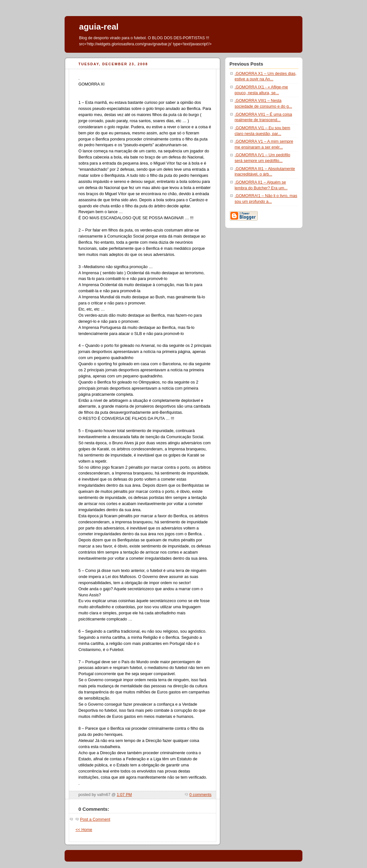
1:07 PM (124, 795)
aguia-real (99, 27)
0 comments (200, 795)
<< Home (84, 830)
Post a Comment (95, 819)
